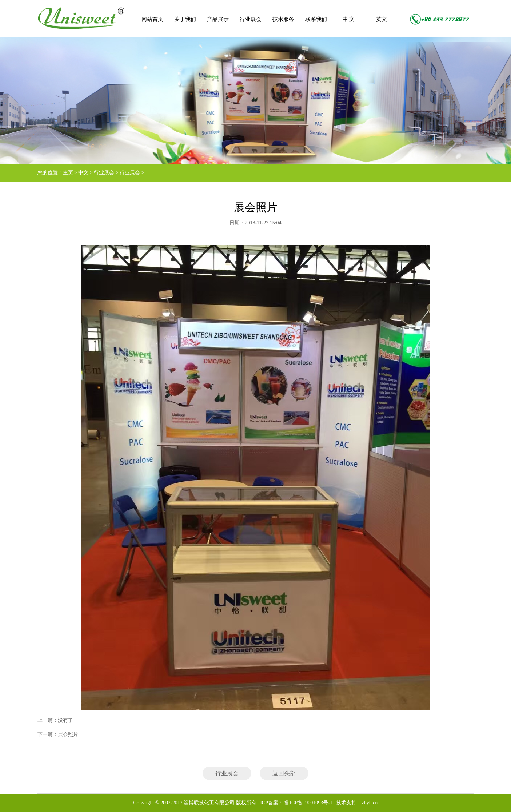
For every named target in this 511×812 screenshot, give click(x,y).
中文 (83, 173)
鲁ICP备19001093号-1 (308, 803)
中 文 (349, 19)
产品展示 (218, 19)
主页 (68, 173)
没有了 (65, 720)
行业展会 (251, 19)
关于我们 (185, 19)
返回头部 (284, 773)
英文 (382, 19)
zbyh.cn (370, 803)
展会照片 (68, 734)
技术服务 (283, 19)
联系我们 (316, 19)
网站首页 (152, 19)
